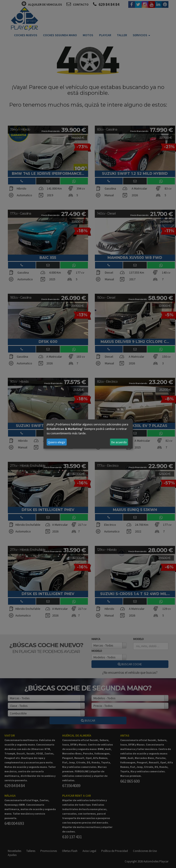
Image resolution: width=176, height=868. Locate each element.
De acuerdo (119, 442)
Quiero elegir (57, 442)
